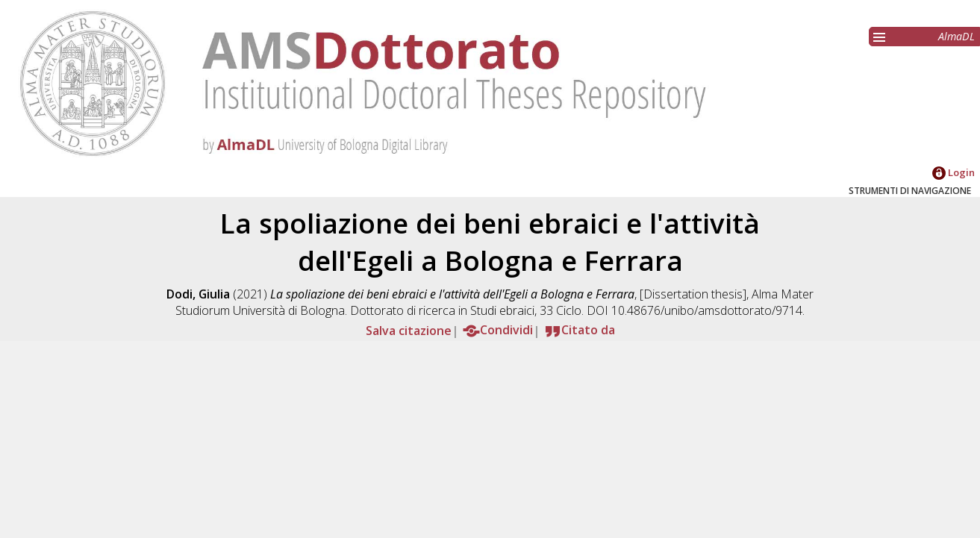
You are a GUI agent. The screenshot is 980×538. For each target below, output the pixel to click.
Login (954, 172)
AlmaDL (956, 36)
